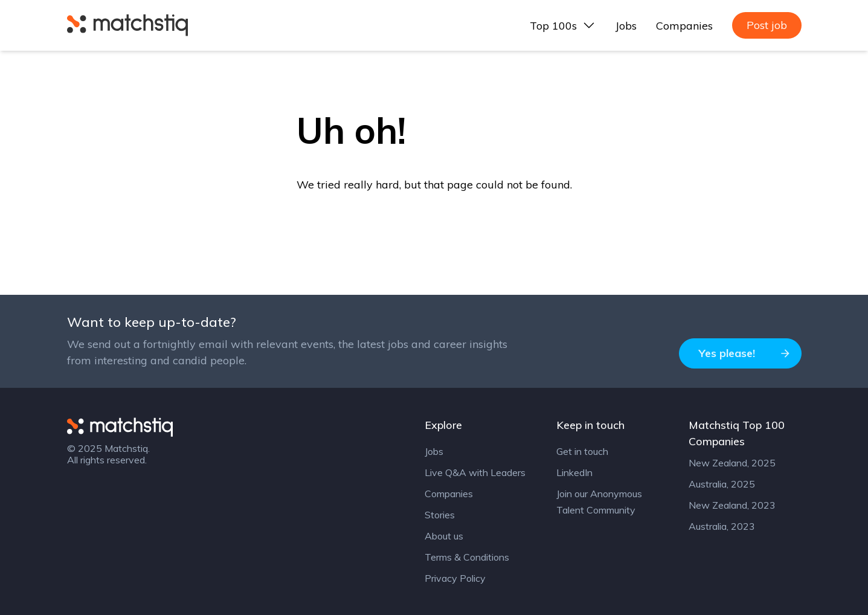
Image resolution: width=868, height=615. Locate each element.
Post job (767, 25)
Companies (684, 26)
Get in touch (582, 451)
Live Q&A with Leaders (475, 472)
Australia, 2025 (722, 484)
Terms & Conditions (467, 557)
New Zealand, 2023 (732, 505)
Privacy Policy (455, 578)
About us (444, 536)
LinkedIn (574, 472)
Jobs (626, 26)
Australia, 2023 (722, 526)
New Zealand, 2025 (732, 463)
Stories (440, 515)
